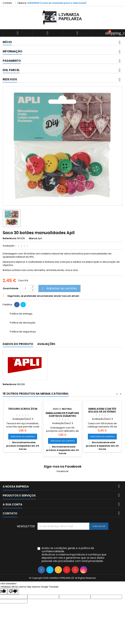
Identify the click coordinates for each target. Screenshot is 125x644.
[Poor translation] (13, 592)
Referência (10, 238)
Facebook (63, 471)
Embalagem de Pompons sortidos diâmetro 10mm (62, 416)
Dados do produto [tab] (18, 344)
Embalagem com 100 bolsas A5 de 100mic (102, 410)
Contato (7, 3)
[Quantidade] (25, 288)
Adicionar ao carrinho (59, 288)
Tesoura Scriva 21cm (23, 409)
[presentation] (65, 539)
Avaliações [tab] (46, 344)
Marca (33, 238)
